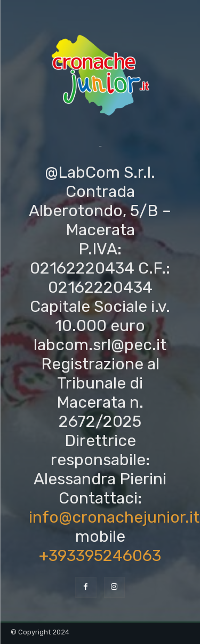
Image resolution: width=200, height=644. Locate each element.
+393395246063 (100, 556)
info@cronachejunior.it (114, 517)
